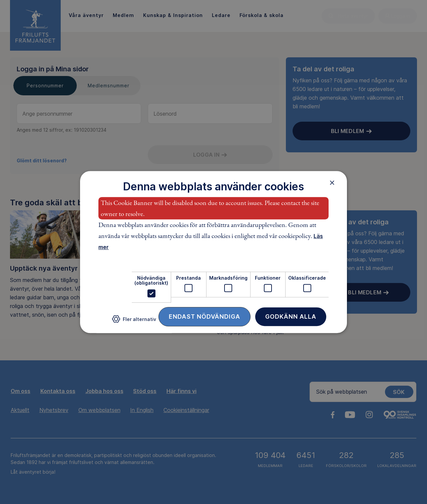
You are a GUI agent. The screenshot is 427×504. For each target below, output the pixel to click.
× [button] (332, 183)
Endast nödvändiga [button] (204, 316)
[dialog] (213, 252)
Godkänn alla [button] (291, 316)
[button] (134, 321)
